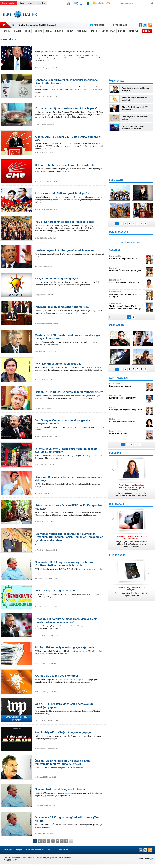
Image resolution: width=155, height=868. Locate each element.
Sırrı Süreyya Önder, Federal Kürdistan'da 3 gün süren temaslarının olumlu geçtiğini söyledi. (70, 425)
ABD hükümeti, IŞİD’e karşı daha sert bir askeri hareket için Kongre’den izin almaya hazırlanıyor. (70, 709)
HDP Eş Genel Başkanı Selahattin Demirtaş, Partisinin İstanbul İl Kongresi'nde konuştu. (70, 482)
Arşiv (30, 3)
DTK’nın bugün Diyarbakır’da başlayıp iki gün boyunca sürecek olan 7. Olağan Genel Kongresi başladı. (70, 594)
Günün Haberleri (8, 3)
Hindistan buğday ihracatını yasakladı (134, 99)
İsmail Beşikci (127, 432)
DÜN (123, 242)
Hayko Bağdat (127, 397)
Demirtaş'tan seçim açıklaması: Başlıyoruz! (136, 89)
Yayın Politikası (62, 850)
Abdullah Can (127, 306)
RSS (50, 850)
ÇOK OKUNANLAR (118, 232)
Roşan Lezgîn (127, 281)
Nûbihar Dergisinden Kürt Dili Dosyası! (37, 25)
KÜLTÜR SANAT (117, 555)
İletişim (19, 850)
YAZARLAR (115, 250)
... (70, 539)
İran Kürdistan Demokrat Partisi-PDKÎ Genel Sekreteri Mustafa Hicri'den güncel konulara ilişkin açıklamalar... (70, 340)
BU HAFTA (131, 242)
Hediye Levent (127, 421)
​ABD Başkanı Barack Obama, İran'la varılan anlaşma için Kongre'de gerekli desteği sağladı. (70, 253)
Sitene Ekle (41, 3)
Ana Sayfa (8, 850)
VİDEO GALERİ (116, 325)
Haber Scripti (143, 859)
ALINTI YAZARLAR (119, 378)
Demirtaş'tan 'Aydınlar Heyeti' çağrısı (135, 118)
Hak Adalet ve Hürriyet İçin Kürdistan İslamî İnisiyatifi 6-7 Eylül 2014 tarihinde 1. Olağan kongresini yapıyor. (70, 735)
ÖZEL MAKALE (117, 504)
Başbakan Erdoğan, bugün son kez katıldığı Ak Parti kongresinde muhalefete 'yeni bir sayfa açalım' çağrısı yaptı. (70, 623)
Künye (22, 3)
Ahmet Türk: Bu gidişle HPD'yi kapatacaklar (135, 108)
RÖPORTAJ (115, 453)
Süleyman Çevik (127, 257)
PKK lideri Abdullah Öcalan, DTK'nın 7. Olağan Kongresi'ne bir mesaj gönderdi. (70, 565)
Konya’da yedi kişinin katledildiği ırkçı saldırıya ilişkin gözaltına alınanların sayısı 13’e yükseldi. (131, 541)
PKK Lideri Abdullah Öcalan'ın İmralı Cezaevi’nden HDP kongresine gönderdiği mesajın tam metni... (70, 822)
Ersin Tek (127, 269)
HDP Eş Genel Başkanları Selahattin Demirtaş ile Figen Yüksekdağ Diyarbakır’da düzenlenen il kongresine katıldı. (70, 453)
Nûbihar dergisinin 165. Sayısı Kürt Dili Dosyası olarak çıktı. (131, 591)
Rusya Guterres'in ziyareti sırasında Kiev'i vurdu (133, 127)
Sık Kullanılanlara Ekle (35, 850)
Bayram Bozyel (127, 294)
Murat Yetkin (127, 385)
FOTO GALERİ (116, 180)
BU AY (139, 242)
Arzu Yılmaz (127, 409)
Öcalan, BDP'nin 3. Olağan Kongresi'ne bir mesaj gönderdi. (70, 764)
